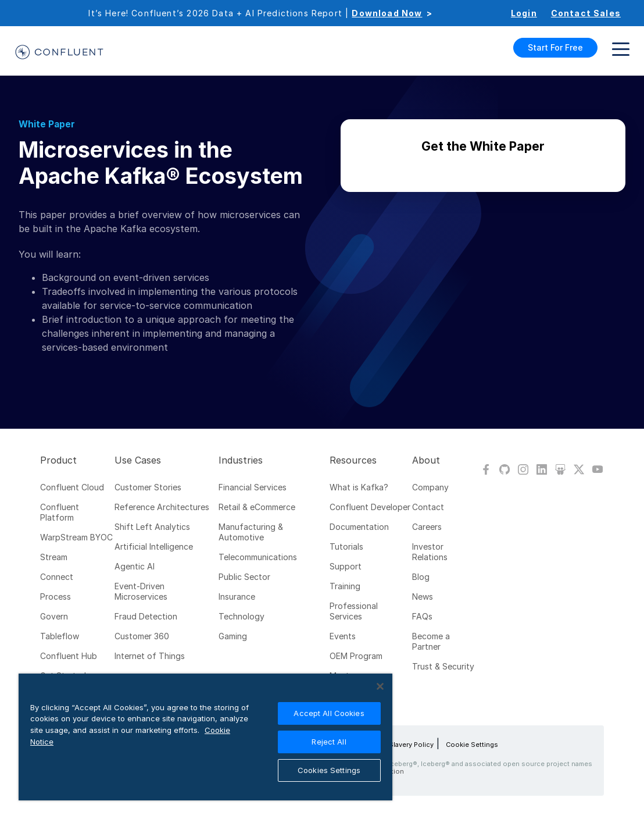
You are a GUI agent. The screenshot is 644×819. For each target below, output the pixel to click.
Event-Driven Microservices (141, 591)
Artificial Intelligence (154, 546)
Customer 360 (142, 636)
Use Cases (138, 460)
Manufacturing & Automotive (251, 532)
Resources (353, 460)
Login (524, 13)
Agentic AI (135, 566)
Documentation (359, 527)
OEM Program (356, 656)
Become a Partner (431, 641)
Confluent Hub (69, 656)
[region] (205, 737)
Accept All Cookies (329, 713)
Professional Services (354, 611)
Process (56, 597)
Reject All (329, 742)
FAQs (422, 616)
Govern (54, 616)
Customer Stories (148, 487)
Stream (54, 557)
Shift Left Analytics (152, 527)
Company (430, 487)
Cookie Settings (472, 745)
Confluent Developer (370, 507)
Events (343, 636)
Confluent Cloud (72, 487)
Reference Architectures (162, 507)
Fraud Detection (146, 616)
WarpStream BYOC (76, 537)
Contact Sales (586, 13)
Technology (242, 616)
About (426, 460)
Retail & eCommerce (257, 507)
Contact (428, 507)
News (423, 597)
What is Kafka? (359, 487)
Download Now (387, 13)
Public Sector (244, 577)
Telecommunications (258, 557)
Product (58, 460)
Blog (421, 577)
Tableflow (60, 636)
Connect (57, 577)
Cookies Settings (329, 770)
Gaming (233, 636)
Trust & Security (443, 666)
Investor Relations (430, 552)
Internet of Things (150, 656)
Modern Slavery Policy (398, 745)
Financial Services (253, 487)
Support (346, 566)
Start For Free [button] (555, 47)
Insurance (237, 597)
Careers (427, 527)
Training (345, 586)
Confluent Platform (60, 512)
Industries (241, 460)
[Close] (380, 686)
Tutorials (346, 546)
